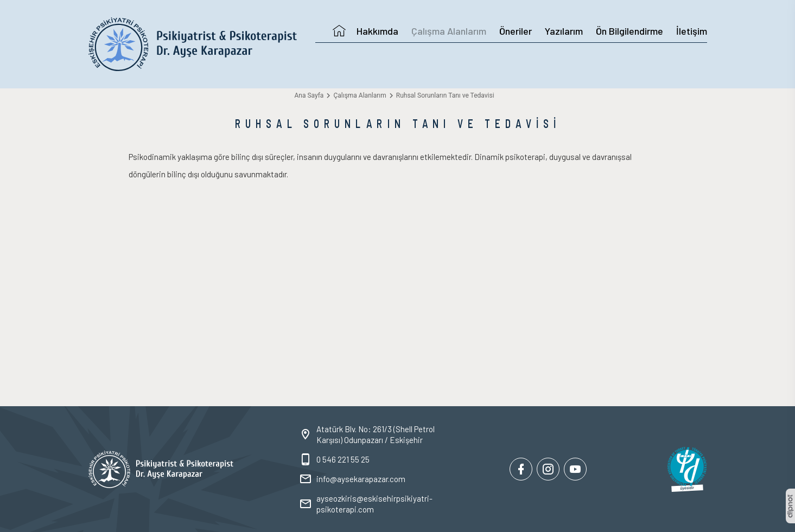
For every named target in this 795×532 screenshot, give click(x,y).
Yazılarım (564, 31)
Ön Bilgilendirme (629, 31)
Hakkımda (377, 31)
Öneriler (516, 31)
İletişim (692, 31)
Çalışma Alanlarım (449, 31)
